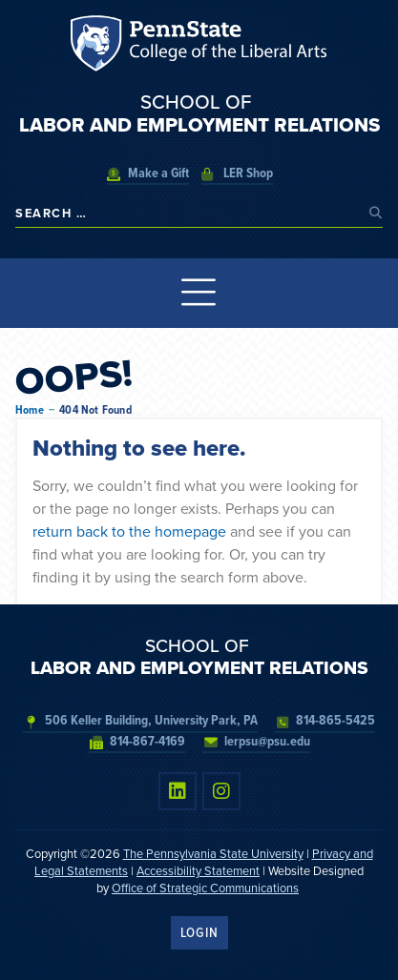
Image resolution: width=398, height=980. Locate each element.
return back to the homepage (129, 531)
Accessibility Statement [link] (198, 871)
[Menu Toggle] (199, 293)
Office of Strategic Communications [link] (205, 888)
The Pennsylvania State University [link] (213, 854)
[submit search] (376, 213)
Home (30, 410)
